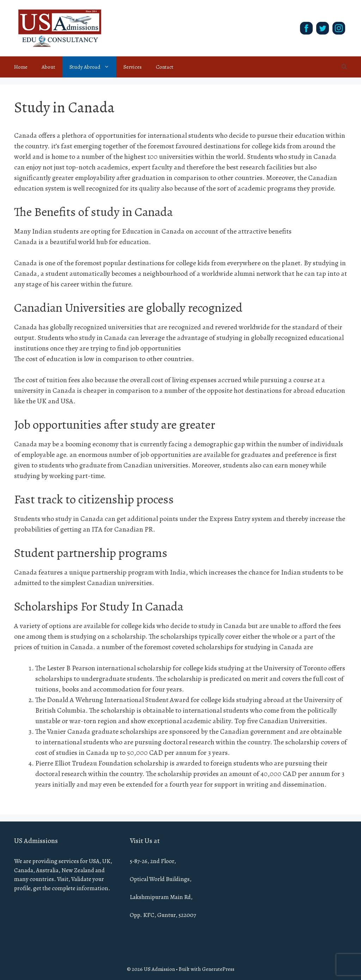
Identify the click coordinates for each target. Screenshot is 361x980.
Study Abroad (93, 67)
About (48, 67)
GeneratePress (218, 969)
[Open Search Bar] (344, 67)
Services (133, 67)
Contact (165, 67)
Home (21, 67)
